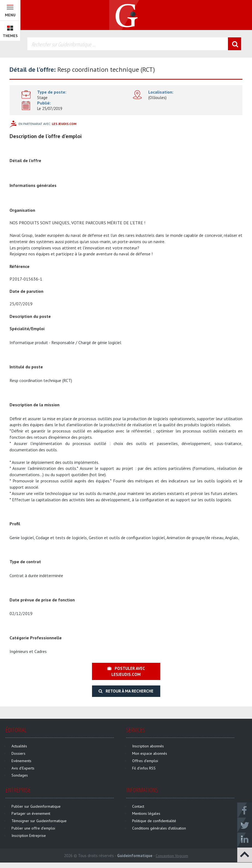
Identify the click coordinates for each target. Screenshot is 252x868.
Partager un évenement (31, 813)
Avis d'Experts (23, 768)
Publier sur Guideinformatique (36, 806)
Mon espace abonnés (150, 753)
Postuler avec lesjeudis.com (126, 671)
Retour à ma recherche (126, 691)
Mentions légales (146, 813)
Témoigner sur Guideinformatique (39, 821)
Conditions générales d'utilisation (159, 828)
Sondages (20, 775)
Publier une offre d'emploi (33, 828)
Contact (138, 806)
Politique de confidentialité (154, 821)
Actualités (19, 746)
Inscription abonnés (148, 746)
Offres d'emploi (145, 761)
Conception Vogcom (172, 856)
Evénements (21, 761)
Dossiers (18, 753)
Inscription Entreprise (29, 836)
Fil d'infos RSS (144, 768)
